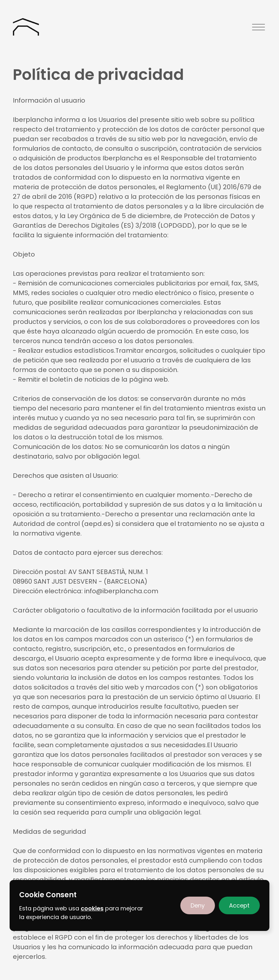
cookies (92, 908)
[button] (198, 905)
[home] (26, 27)
